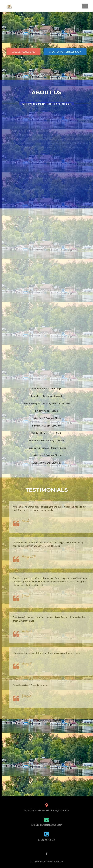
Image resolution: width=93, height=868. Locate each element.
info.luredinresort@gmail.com (46, 825)
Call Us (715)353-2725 (23, 52)
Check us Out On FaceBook (65, 52)
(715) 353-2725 (47, 839)
